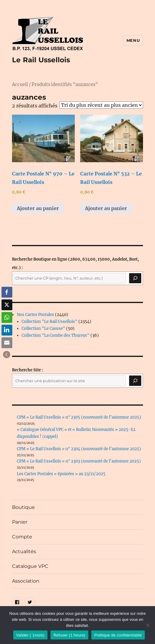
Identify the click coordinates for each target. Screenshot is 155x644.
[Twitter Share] (7, 305)
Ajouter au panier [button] (38, 208)
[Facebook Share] (7, 292)
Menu (133, 40)
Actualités (24, 551)
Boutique (23, 507)
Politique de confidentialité (118, 635)
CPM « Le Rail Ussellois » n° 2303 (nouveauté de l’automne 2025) (79, 461)
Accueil (20, 85)
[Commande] (101, 105)
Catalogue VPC (30, 566)
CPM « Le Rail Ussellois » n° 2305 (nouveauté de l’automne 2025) (79, 417)
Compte (22, 537)
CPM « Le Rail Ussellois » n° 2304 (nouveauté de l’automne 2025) (79, 449)
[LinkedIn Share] (7, 330)
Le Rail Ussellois (41, 60)
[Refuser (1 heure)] (147, 625)
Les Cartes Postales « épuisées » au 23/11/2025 (61, 474)
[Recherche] (135, 278)
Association (26, 581)
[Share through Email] (7, 343)
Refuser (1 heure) (69, 635)
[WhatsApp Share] (7, 317)
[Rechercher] (135, 381)
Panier (20, 522)
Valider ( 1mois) (30, 635)
